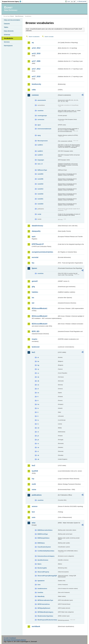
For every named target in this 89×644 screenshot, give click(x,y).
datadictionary (37, 226)
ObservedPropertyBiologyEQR (47, 576)
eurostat (35, 257)
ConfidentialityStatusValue (46, 551)
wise (34, 523)
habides (35, 292)
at (38, 357)
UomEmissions (42, 589)
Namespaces (8, 46)
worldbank (36, 626)
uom (34, 517)
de (38, 377)
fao (33, 263)
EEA (12, 1)
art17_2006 (36, 61)
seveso (35, 506)
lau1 (33, 352)
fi (38, 397)
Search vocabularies (34, 37)
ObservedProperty (43, 572)
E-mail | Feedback (10, 638)
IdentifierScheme (43, 560)
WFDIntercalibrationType (45, 600)
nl (38, 432)
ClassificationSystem (44, 547)
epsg (39, 135)
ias (33, 298)
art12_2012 (36, 48)
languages (41, 160)
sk (38, 455)
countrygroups (42, 116)
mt (38, 428)
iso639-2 (40, 145)
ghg (33, 287)
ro (38, 444)
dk (38, 381)
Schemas (7, 35)
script (39, 214)
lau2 (33, 465)
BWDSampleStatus (43, 538)
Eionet (12, 16)
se (38, 447)
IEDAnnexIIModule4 (39, 324)
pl (38, 436)
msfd (34, 484)
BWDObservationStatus (45, 530)
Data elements (9, 31)
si (38, 451)
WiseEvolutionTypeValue (45, 616)
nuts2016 (40, 194)
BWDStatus (41, 543)
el (38, 389)
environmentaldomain (44, 129)
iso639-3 (40, 151)
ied (33, 303)
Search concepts (49, 37)
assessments (42, 100)
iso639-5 (40, 155)
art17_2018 (36, 76)
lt (38, 416)
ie (38, 408)
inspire (34, 339)
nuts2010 (40, 184)
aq (33, 43)
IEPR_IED (36, 331)
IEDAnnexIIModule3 (39, 316)
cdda (34, 90)
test (33, 512)
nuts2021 (40, 199)
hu (38, 404)
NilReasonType (42, 170)
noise (34, 490)
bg (38, 365)
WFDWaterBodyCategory (45, 612)
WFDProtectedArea (44, 604)
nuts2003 (40, 174)
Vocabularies (8, 38)
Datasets (7, 24)
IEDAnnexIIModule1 (39, 308)
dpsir (39, 125)
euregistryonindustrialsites (42, 252)
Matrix (39, 564)
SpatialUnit (41, 581)
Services (7, 42)
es (38, 393)
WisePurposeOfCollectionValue (47, 620)
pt (38, 440)
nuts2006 (40, 179)
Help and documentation (12, 20)
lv (38, 424)
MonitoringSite (42, 568)
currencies (41, 119)
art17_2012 (36, 69)
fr (38, 401)
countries (40, 111)
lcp (33, 479)
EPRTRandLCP (38, 244)
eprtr (34, 237)
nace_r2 (40, 164)
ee (38, 385)
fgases (34, 268)
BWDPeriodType (43, 534)
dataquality (36, 231)
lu (38, 420)
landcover (36, 347)
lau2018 (35, 471)
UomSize (40, 592)
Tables (6, 27)
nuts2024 (40, 204)
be (38, 361)
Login (69, 1)
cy (38, 369)
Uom (39, 585)
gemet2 (35, 281)
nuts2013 (40, 189)
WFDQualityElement (44, 608)
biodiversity (36, 84)
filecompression (43, 141)
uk (38, 459)
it (38, 412)
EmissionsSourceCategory (46, 556)
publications (37, 495)
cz (38, 373)
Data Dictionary (19, 16)
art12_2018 (36, 54)
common (35, 95)
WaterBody (41, 596)
